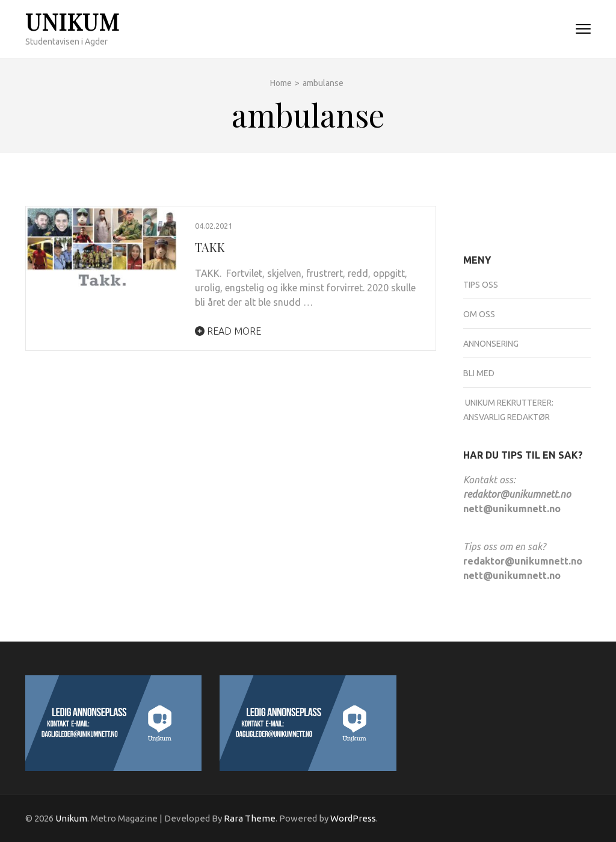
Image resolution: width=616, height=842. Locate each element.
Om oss (479, 314)
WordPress (353, 818)
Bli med (479, 373)
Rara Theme (250, 818)
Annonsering (491, 344)
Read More (228, 331)
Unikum (72, 21)
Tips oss (481, 285)
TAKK (210, 247)
